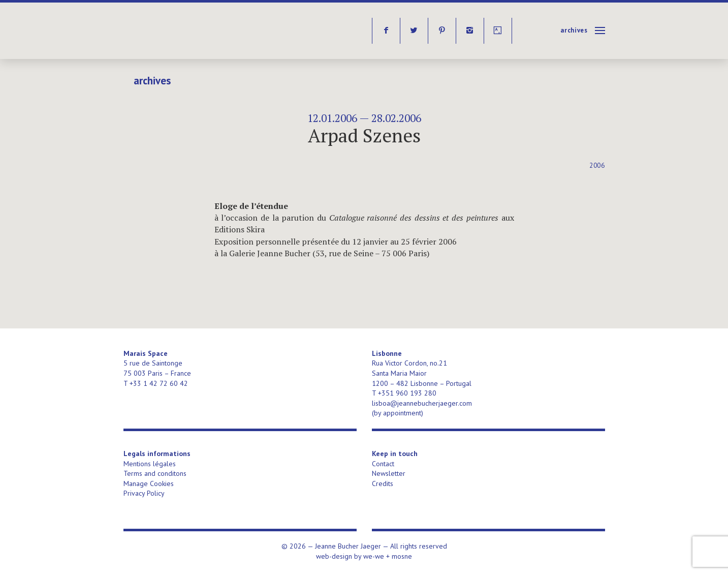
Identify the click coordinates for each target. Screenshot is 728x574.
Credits (383, 484)
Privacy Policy (144, 493)
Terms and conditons (155, 473)
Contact (383, 464)
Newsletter (389, 473)
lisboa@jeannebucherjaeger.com (422, 403)
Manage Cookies (149, 484)
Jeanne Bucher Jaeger (201, 31)
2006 (597, 165)
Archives (574, 30)
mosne (402, 556)
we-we (374, 556)
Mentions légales (150, 464)
